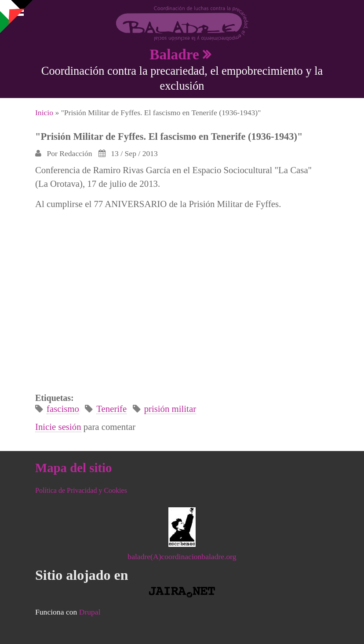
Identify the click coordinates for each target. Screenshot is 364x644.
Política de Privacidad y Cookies (81, 490)
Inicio (44, 113)
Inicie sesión (58, 427)
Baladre (174, 54)
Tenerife (111, 409)
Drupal (90, 612)
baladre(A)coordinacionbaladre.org (182, 557)
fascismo (63, 409)
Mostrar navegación (15, 13)
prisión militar (170, 409)
